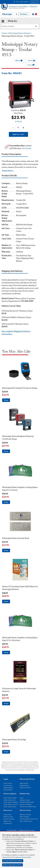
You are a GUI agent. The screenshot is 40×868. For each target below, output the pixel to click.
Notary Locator (8, 817)
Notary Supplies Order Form (29, 819)
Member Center (25, 800)
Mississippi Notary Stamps (19, 33)
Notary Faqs (8, 815)
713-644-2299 (21, 2)
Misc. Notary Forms (26, 821)
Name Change (24, 817)
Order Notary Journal (11, 804)
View (6, 400)
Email (32, 60)
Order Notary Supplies (11, 802)
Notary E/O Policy (25, 788)
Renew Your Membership (28, 807)
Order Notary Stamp (10, 798)
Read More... (8, 171)
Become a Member (26, 804)
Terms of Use (7, 857)
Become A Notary (9, 819)
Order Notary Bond (10, 807)
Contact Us (35, 2)
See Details (27, 148)
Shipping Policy (8, 788)
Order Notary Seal (10, 800)
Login (22, 798)
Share (19, 60)
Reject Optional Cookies (12, 865)
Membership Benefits (27, 802)
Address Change (25, 815)
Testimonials (8, 823)
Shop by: (13, 21)
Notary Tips (7, 821)
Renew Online (24, 785)
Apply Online (24, 783)
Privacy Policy (8, 785)
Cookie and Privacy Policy (23, 857)
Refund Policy (8, 790)
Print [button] (31, 65)
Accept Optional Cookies (13, 861)
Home (4, 33)
